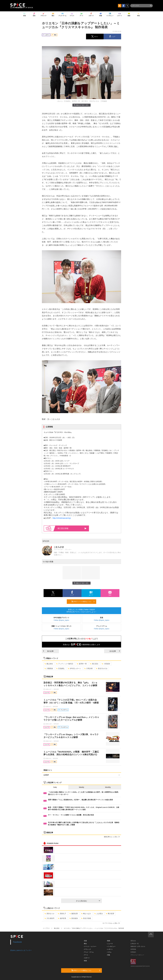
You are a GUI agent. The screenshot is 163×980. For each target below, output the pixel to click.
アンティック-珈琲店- (65, 664)
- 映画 (85, 961)
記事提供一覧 (135, 944)
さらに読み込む (88, 901)
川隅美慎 (49, 668)
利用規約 (133, 952)
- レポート (110, 949)
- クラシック (87, 949)
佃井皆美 (62, 918)
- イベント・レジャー (90, 946)
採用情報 (133, 949)
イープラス (46, 928)
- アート (86, 955)
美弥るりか (50, 914)
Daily (55, 787)
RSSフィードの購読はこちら (83, 601)
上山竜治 (99, 914)
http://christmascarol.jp (62, 518)
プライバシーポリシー (137, 955)
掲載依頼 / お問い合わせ (138, 946)
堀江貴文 (94, 664)
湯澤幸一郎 (82, 664)
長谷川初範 (86, 918)
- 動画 (108, 941)
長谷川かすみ (102, 668)
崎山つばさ (86, 914)
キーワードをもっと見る (111, 923)
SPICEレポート (74, 668)
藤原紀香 (74, 914)
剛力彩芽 (110, 914)
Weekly (81, 787)
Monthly (108, 787)
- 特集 (108, 955)
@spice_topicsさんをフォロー (21, 950)
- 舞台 (85, 944)
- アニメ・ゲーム (88, 952)
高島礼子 (62, 914)
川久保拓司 (50, 918)
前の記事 (48, 651)
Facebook (17, 942)
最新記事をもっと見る (112, 837)
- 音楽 (85, 941)
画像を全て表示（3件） (81, 105)
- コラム (109, 952)
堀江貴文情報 (72, 528)
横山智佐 (49, 664)
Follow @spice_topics (61, 620)
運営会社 (133, 941)
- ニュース (110, 944)
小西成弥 (106, 664)
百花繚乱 (60, 668)
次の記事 (115, 651)
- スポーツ (86, 958)
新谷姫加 (74, 918)
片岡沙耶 (88, 668)
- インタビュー (111, 946)
